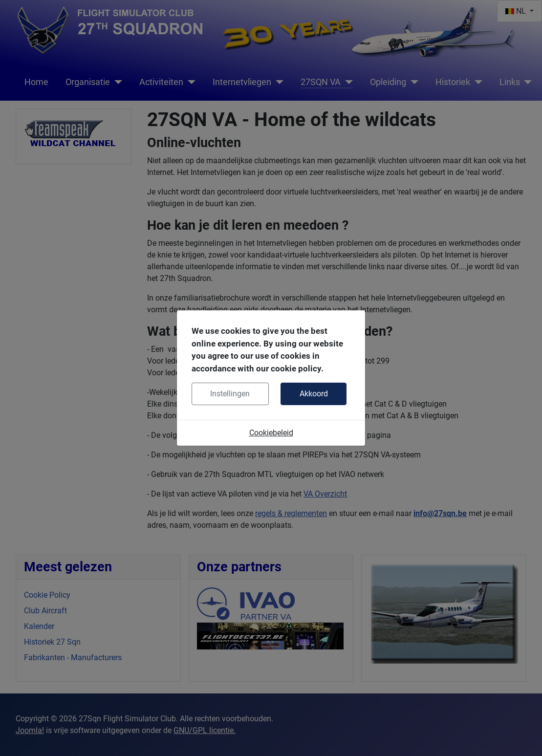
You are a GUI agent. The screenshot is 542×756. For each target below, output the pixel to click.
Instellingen (230, 394)
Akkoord (314, 394)
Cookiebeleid (271, 433)
